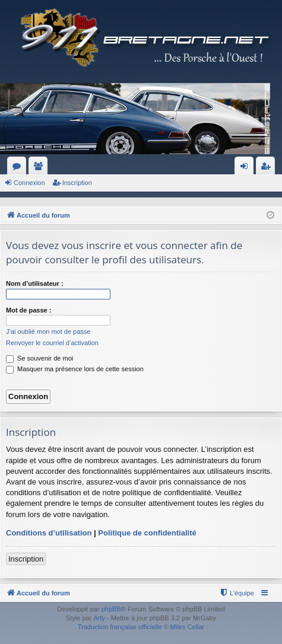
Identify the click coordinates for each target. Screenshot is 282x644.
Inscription (77, 183)
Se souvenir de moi (39, 358)
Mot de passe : (28, 310)
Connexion (29, 183)
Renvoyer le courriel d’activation (52, 343)
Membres (40, 168)
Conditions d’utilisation (49, 533)
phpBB (111, 609)
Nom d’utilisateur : (35, 283)
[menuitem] (237, 593)
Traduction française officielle (120, 627)
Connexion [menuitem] (247, 168)
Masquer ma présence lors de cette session (75, 369)
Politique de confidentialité (147, 533)
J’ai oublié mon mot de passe (48, 331)
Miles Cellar (187, 627)
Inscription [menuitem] (268, 168)
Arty (99, 618)
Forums (19, 168)
